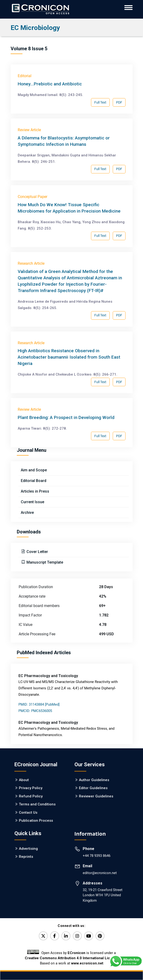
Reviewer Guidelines (96, 796)
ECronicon (76, 953)
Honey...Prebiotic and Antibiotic (50, 84)
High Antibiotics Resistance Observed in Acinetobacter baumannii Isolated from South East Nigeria (69, 357)
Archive (27, 513)
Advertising (28, 849)
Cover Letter (37, 552)
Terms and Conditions (37, 804)
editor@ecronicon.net (100, 873)
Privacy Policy (31, 788)
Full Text (100, 102)
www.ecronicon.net (87, 963)
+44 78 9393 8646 (97, 856)
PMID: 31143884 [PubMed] (39, 704)
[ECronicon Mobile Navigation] (128, 8)
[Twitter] (43, 936)
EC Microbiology (35, 28)
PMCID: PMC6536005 (35, 711)
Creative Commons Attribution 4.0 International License (71, 958)
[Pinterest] (100, 936)
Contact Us (28, 812)
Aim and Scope (34, 470)
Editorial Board (34, 481)
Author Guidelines (94, 780)
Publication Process (36, 821)
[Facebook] (55, 936)
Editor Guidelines (93, 788)
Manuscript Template (44, 562)
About (24, 780)
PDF (119, 102)
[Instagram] (77, 936)
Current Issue (32, 502)
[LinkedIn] (66, 936)
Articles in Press (35, 491)
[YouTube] (89, 936)
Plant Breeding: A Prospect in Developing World (66, 417)
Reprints (26, 857)
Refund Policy (31, 796)
